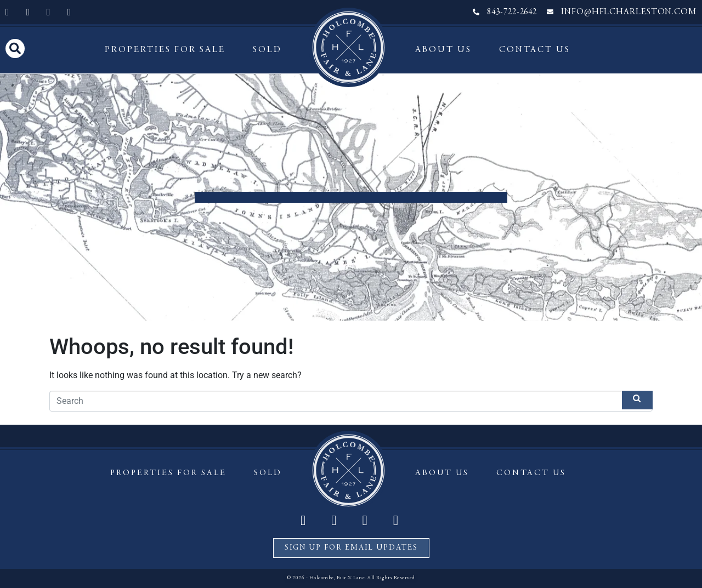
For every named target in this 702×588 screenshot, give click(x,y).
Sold (267, 50)
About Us (443, 50)
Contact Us (535, 50)
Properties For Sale (165, 50)
